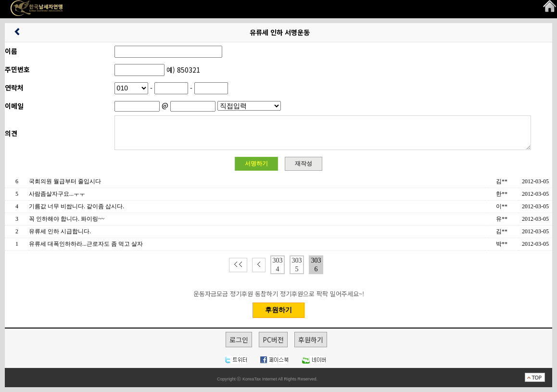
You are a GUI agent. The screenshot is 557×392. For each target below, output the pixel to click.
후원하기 (311, 340)
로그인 (239, 340)
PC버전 (273, 340)
